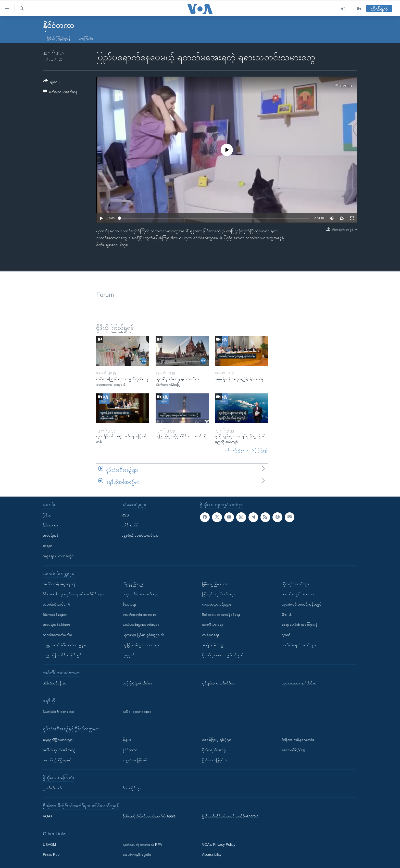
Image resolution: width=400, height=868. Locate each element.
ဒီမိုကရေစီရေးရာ (55, 614)
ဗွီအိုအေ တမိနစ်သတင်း (298, 740)
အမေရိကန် (51, 535)
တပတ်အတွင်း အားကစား (140, 614)
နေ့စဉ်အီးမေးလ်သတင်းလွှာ (140, 535)
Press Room (53, 855)
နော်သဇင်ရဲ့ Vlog (293, 750)
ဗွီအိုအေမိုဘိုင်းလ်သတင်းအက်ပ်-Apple (149, 816)
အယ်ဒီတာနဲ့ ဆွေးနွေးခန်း (60, 584)
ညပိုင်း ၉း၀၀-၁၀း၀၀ (137, 712)
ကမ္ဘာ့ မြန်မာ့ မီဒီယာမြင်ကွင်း (63, 655)
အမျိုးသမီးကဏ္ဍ (213, 645)
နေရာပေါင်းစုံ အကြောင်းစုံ (300, 624)
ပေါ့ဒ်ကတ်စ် (130, 525)
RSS (125, 515)
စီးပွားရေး (129, 604)
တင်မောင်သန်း (53, 60)
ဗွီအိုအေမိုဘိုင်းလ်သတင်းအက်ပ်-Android (230, 816)
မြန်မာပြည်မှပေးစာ (215, 584)
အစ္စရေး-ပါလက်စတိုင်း (59, 556)
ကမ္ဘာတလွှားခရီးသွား (216, 604)
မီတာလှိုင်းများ (132, 788)
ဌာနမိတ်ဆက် (52, 788)
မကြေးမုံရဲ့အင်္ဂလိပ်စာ (137, 683)
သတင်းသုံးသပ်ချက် (57, 604)
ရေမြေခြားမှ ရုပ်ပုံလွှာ (217, 740)
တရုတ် (48, 546)
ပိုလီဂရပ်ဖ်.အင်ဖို (214, 750)
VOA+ (48, 816)
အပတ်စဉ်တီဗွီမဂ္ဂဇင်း (58, 760)
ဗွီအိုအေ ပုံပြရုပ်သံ (215, 760)
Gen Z (287, 614)
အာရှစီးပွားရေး (212, 624)
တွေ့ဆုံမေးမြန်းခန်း (135, 760)
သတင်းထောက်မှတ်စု (58, 635)
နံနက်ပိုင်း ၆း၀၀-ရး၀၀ (59, 712)
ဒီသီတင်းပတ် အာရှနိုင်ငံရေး (221, 614)
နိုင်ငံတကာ (50, 525)
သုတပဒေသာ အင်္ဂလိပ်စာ (299, 683)
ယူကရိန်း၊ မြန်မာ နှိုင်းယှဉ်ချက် (143, 635)
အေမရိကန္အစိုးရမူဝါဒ (137, 855)
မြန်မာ (47, 515)
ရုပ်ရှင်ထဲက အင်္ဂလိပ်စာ (218, 683)
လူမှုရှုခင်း (129, 655)
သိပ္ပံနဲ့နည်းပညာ (133, 584)
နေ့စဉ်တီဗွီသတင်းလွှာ (58, 740)
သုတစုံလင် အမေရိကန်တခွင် (301, 604)
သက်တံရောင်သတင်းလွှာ (299, 645)
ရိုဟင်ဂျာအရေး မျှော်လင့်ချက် (223, 655)
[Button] (52, 82)
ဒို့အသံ (286, 635)
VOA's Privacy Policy (219, 845)
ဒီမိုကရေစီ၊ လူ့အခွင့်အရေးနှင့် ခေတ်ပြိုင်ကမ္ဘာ (73, 594)
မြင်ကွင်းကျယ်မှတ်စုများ (219, 594)
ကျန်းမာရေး (210, 635)
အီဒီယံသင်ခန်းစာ (55, 683)
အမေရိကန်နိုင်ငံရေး (57, 624)
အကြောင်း (86, 38)
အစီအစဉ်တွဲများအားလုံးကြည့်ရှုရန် (246, 450)
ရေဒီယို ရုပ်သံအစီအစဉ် (59, 750)
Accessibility (212, 855)
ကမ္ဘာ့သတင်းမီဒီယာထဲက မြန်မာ (65, 645)
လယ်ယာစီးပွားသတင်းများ (141, 624)
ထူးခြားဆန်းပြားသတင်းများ (141, 645)
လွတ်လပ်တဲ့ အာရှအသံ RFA (142, 845)
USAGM (49, 845)
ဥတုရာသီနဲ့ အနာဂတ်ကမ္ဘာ (141, 594)
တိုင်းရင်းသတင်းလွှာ (295, 584)
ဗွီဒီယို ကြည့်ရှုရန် (59, 38)
